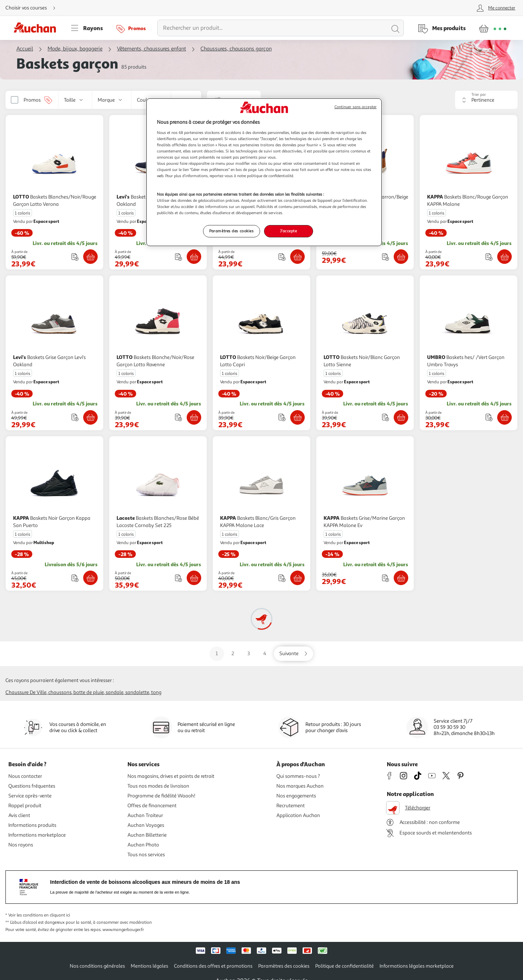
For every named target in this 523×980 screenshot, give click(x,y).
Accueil (25, 49)
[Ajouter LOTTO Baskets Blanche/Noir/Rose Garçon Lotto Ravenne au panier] (194, 417)
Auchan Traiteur (145, 815)
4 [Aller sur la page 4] (265, 654)
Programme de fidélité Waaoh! (161, 796)
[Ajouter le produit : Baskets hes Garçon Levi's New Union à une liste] (282, 257)
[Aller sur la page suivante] (293, 654)
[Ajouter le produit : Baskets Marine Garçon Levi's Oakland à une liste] (179, 257)
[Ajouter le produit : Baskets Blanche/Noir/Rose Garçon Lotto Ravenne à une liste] (179, 417)
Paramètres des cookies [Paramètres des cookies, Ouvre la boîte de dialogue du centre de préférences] (232, 231)
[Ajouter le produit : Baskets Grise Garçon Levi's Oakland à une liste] (75, 417)
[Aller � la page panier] (493, 28)
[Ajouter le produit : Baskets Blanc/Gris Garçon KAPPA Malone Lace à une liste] (282, 578)
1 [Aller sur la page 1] (217, 654)
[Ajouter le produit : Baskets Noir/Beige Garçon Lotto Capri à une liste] (282, 417)
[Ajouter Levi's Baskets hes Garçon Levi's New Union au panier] (297, 257)
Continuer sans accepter (356, 107)
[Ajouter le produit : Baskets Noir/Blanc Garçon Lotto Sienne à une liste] (386, 417)
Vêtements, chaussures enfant (151, 49)
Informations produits (32, 825)
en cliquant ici (57, 915)
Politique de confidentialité (344, 966)
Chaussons (60, 692)
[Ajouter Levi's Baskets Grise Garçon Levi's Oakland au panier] (90, 417)
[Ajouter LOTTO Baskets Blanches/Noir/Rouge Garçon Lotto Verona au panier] (90, 257)
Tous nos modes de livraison (158, 786)
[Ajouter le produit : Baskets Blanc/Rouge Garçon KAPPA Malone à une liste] (489, 257)
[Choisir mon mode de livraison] (33, 8)
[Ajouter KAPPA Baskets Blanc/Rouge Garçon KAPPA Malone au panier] (504, 257)
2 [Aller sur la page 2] (233, 654)
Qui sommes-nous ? (298, 776)
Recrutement (291, 806)
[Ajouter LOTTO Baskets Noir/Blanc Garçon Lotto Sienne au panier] (401, 417)
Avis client (19, 815)
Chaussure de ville (26, 692)
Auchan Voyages (146, 825)
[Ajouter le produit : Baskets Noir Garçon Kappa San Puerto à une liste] (75, 578)
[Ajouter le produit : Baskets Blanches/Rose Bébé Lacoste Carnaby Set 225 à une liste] (179, 578)
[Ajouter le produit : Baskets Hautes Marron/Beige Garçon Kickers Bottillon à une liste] (386, 257)
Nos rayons (21, 845)
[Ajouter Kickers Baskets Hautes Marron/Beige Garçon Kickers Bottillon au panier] (401, 257)
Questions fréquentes (32, 786)
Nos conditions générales (97, 966)
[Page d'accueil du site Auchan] (37, 28)
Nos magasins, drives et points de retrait (171, 776)
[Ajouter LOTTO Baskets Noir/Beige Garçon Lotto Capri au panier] (297, 417)
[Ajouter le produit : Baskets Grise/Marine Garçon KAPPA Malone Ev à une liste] (386, 578)
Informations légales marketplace (417, 966)
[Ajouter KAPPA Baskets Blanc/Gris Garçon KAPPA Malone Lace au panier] (297, 578)
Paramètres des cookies (284, 966)
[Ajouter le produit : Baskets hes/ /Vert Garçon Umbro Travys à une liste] (489, 417)
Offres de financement (152, 806)
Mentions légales (149, 966)
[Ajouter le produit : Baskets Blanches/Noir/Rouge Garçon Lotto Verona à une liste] (75, 257)
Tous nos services (146, 855)
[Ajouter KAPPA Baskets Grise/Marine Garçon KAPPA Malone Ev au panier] (401, 578)
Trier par (479, 95)
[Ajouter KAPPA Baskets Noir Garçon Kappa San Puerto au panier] (90, 578)
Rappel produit (25, 806)
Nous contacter (25, 776)
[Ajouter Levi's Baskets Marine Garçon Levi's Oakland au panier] (194, 257)
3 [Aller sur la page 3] (249, 654)
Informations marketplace (37, 835)
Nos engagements (296, 796)
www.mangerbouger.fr (123, 930)
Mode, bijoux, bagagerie (75, 49)
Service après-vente (30, 796)
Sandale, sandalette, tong (133, 692)
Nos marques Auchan (300, 786)
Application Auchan (298, 815)
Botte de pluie (89, 692)
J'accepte (288, 231)
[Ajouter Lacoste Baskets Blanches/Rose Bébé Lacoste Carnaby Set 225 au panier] (194, 578)
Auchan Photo (143, 845)
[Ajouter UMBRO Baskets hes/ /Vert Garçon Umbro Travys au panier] (504, 417)
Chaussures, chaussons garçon (236, 49)
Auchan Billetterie (147, 835)
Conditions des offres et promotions (213, 966)
